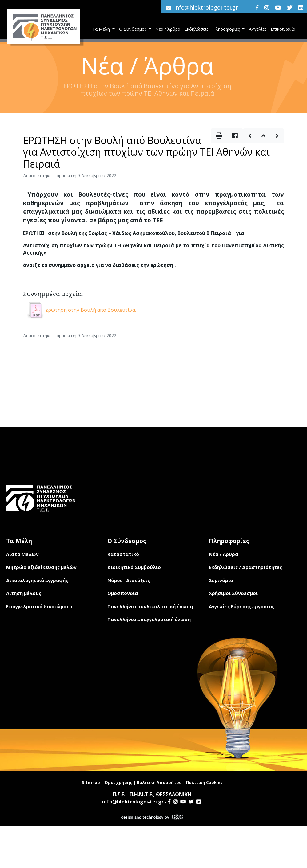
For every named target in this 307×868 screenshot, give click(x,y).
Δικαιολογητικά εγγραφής (37, 580)
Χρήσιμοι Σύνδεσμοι (233, 593)
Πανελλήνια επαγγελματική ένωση (149, 619)
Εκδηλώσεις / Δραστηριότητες (245, 567)
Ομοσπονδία (123, 593)
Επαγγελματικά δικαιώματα (39, 606)
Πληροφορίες (227, 29)
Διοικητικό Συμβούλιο (134, 567)
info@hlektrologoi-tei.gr (206, 7)
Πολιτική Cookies (204, 782)
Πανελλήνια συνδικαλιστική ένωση (150, 606)
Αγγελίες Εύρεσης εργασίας (242, 606)
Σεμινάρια (221, 580)
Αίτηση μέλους (24, 593)
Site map (91, 782)
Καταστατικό (123, 554)
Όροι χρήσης (118, 782)
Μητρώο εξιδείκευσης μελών (41, 567)
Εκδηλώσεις (196, 29)
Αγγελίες (258, 29)
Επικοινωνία (283, 29)
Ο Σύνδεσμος (133, 29)
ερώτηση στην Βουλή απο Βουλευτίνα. (80, 310)
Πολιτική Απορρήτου (159, 782)
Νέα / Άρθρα (168, 29)
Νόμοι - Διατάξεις (129, 580)
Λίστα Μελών (22, 554)
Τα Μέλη (102, 29)
